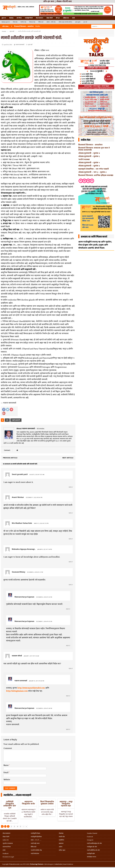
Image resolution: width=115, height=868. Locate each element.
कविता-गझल (62, 850)
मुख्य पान (4, 18)
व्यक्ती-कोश (62, 837)
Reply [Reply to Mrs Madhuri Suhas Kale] (71, 539)
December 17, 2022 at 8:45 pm (34, 497)
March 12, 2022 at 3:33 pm (41, 523)
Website (7, 780)
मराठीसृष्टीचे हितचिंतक (36, 837)
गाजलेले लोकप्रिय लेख (36, 850)
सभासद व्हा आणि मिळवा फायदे (94, 237)
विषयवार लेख (32, 22)
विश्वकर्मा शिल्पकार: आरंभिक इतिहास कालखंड (96, 175)
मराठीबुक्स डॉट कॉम (92, 847)
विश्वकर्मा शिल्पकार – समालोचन (90, 145)
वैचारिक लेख (23, 22)
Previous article (10, 458)
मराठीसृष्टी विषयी (29, 18)
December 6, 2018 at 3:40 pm (44, 708)
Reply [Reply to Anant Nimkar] (71, 513)
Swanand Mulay (19, 572)
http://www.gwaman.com (17, 691)
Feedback (6, 854)
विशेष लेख (15, 22)
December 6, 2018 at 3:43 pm (44, 597)
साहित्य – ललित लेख (51, 22)
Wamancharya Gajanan (24, 597)
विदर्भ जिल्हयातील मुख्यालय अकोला (47, 803)
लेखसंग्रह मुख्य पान (6, 22)
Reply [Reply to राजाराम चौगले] (71, 668)
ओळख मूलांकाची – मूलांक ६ (89, 156)
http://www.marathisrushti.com (31, 688)
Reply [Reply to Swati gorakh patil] (71, 487)
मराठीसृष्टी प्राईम (91, 854)
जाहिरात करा (66, 18)
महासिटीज (61, 840)
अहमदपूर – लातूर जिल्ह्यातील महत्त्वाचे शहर (66, 804)
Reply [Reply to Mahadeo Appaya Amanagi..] (71, 562)
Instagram (90, 840)
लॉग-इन (58, 18)
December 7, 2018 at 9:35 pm (44, 621)
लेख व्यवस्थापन (40, 18)
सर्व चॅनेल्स (19, 18)
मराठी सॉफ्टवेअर (35, 854)
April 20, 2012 (8, 45)
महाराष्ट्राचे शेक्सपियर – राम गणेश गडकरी (94, 169)
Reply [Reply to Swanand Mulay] (71, 585)
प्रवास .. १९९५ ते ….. (36, 840)
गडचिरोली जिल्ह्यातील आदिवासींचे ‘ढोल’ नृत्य (10, 805)
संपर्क (73, 18)
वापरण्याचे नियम (7, 847)
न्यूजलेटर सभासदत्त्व (8, 843)
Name (6, 765)
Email (6, 773)
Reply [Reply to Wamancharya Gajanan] (68, 609)
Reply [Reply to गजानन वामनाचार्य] (68, 696)
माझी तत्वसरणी (16, 420)
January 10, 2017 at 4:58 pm (37, 681)
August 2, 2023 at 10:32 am (37, 475)
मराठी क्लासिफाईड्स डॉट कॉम (94, 843)
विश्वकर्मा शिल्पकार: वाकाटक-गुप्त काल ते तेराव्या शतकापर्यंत (94, 149)
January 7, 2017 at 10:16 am (31, 656)
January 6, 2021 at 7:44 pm (45, 549)
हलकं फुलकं (78, 22)
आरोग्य (61, 847)
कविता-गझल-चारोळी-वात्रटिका (65, 22)
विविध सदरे (41, 22)
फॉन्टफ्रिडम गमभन (92, 857)
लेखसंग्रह (11, 18)
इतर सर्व (85, 22)
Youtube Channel (92, 833)
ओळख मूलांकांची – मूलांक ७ (89, 153)
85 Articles (41, 429)
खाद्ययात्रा (61, 843)
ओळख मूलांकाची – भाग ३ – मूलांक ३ (92, 172)
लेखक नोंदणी (50, 18)
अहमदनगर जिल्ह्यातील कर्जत (28, 803)
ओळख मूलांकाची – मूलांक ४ (89, 166)
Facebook (90, 837)
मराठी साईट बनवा (35, 843)
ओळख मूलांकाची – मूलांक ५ (89, 162)
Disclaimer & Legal (8, 857)
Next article (68, 458)
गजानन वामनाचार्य (20, 45)
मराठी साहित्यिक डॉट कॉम (93, 850)
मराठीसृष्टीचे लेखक (35, 833)
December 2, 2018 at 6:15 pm (35, 572)
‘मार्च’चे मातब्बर (84, 159)
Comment (8, 748)
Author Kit (6, 840)
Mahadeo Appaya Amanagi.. (24, 549)
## (7, 420)
